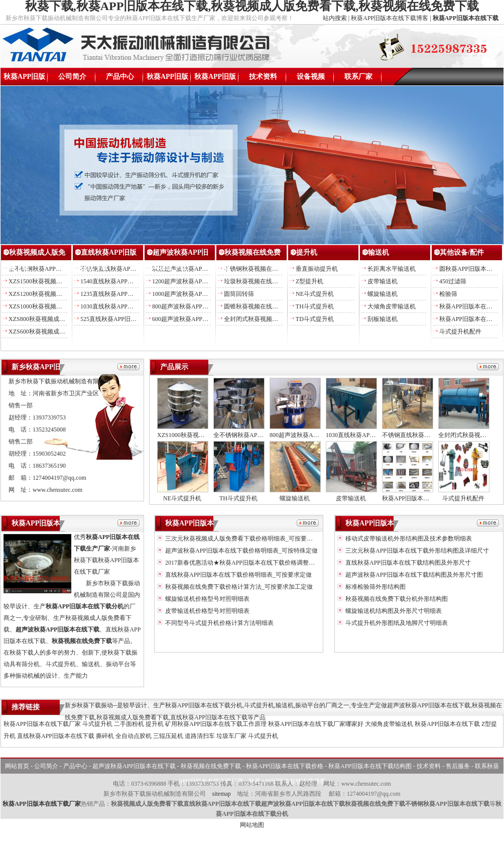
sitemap (221, 794)
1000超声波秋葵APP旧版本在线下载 (200, 294)
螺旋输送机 (383, 294)
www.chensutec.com (57, 490)
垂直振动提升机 (317, 269)
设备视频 (311, 77)
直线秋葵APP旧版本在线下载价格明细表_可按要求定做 (238, 575)
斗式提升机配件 (460, 332)
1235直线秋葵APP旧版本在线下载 (125, 294)
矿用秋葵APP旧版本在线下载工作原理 (216, 724)
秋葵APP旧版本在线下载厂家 (42, 724)
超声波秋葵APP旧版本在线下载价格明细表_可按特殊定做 (241, 551)
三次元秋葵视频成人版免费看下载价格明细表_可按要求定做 (244, 539)
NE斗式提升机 (315, 294)
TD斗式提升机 (315, 319)
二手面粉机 (129, 724)
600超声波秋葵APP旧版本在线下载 (198, 319)
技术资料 (263, 77)
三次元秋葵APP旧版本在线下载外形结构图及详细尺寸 (416, 551)
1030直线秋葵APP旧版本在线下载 (125, 306)
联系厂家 (358, 77)
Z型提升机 (309, 281)
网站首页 (17, 766)
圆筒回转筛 (239, 294)
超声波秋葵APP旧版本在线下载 (134, 766)
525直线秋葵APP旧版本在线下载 (123, 319)
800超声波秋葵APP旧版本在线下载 (198, 306)
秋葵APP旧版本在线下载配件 (421, 498)
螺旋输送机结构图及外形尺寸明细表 (393, 611)
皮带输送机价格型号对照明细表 (207, 611)
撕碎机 (105, 736)
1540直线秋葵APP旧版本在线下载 (125, 281)
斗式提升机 (97, 724)
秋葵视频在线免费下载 (211, 766)
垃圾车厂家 (231, 736)
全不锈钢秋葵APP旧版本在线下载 (53, 269)
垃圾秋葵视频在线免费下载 (260, 281)
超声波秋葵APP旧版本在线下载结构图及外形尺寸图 (413, 575)
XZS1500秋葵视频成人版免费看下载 (56, 281)
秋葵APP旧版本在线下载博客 (390, 18)
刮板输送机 (383, 319)
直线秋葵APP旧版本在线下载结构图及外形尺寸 (407, 563)
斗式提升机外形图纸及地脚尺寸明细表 (396, 623)
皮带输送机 (383, 281)
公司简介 (72, 77)
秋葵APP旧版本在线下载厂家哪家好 (316, 724)
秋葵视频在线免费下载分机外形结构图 (396, 599)
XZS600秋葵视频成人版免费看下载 (55, 332)
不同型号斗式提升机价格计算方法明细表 (219, 623)
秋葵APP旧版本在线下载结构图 (215, 79)
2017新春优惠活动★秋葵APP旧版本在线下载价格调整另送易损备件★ (257, 563)
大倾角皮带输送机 (392, 306)
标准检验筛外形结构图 (375, 587)
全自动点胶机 (134, 736)
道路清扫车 (200, 736)
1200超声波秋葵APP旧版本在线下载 (200, 281)
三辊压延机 (168, 736)
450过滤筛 (453, 281)
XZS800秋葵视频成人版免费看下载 (55, 319)
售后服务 (458, 766)
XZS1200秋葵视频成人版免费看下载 (56, 294)
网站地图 (252, 825)
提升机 (307, 252)
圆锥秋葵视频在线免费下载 (260, 306)
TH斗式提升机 (315, 306)
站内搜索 (335, 18)
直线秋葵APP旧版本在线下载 (56, 736)
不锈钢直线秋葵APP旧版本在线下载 (128, 269)
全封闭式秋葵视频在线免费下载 (266, 319)
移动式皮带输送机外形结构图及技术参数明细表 (408, 539)
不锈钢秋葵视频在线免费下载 (263, 269)
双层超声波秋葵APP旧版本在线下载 (200, 269)
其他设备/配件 (462, 252)
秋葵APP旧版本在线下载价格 (168, 79)
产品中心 (120, 77)
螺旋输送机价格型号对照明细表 (207, 599)
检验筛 (448, 294)
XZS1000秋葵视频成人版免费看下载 (56, 306)
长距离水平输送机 (392, 269)
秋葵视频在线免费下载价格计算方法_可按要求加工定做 (238, 587)
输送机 (379, 252)
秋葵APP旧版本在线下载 (24, 79)
